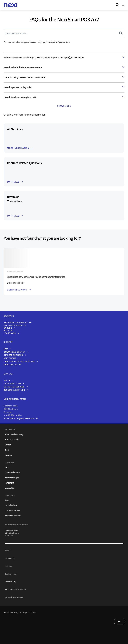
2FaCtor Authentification (19, 361)
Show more (64, 106)
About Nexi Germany (16, 323)
